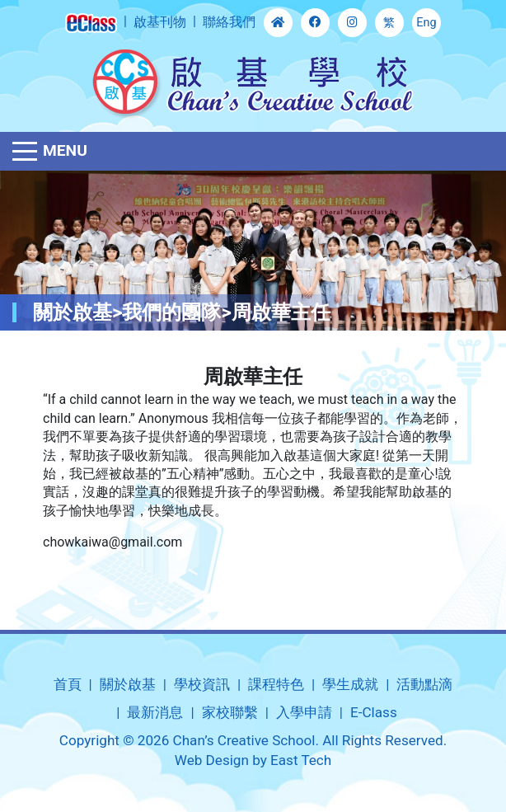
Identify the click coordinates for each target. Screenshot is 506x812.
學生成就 (350, 684)
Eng (426, 23)
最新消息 (155, 712)
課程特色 (276, 684)
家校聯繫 (230, 712)
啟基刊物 (160, 22)
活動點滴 (424, 684)
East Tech (301, 760)
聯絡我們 (229, 22)
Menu (65, 150)
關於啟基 (128, 684)
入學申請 (304, 712)
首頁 (68, 684)
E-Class (374, 712)
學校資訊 (202, 684)
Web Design (212, 760)
